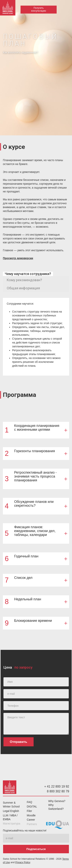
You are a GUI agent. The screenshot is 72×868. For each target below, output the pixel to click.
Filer (29, 811)
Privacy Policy (23, 862)
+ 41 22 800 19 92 (57, 786)
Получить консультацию (38, 9)
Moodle (31, 815)
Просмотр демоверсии (18, 258)
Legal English (11, 811)
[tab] (28, 274)
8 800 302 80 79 (58, 791)
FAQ (29, 802)
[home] (8, 9)
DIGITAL (32, 806)
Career (31, 820)
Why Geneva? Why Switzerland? (57, 805)
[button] (66, 11)
